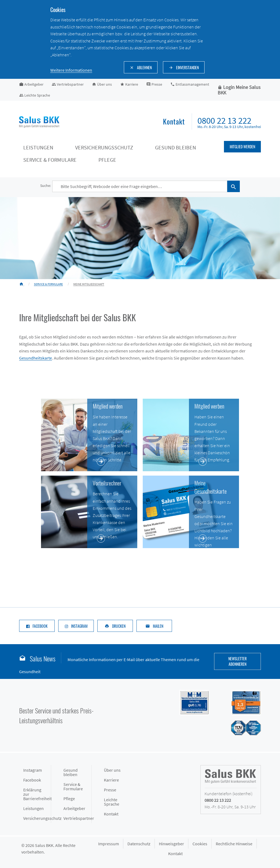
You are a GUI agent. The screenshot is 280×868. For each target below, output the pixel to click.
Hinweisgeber (171, 844)
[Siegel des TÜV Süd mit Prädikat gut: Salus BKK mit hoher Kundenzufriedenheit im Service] (240, 727)
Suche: (46, 186)
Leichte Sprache (112, 802)
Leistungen (33, 808)
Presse (110, 790)
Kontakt (111, 814)
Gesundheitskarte (36, 358)
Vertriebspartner (77, 818)
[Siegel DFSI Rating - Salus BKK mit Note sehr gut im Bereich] (240, 702)
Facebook (32, 780)
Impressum (109, 844)
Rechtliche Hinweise (234, 844)
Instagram (33, 770)
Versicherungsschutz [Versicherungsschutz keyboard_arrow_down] (104, 147)
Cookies (200, 844)
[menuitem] (174, 122)
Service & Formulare (73, 786)
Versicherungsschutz (37, 818)
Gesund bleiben (71, 772)
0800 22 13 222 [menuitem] (224, 121)
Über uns (112, 770)
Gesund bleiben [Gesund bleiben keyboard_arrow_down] (176, 147)
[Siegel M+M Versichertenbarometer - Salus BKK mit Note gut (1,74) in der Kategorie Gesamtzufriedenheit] (189, 702)
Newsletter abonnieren (237, 661)
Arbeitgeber (74, 808)
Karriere (111, 780)
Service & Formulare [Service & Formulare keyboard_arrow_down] (50, 160)
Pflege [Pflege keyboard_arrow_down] (107, 160)
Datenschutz (139, 844)
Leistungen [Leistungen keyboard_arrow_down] (38, 147)
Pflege (69, 798)
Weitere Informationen (71, 70)
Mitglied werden (242, 147)
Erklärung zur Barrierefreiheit (37, 794)
